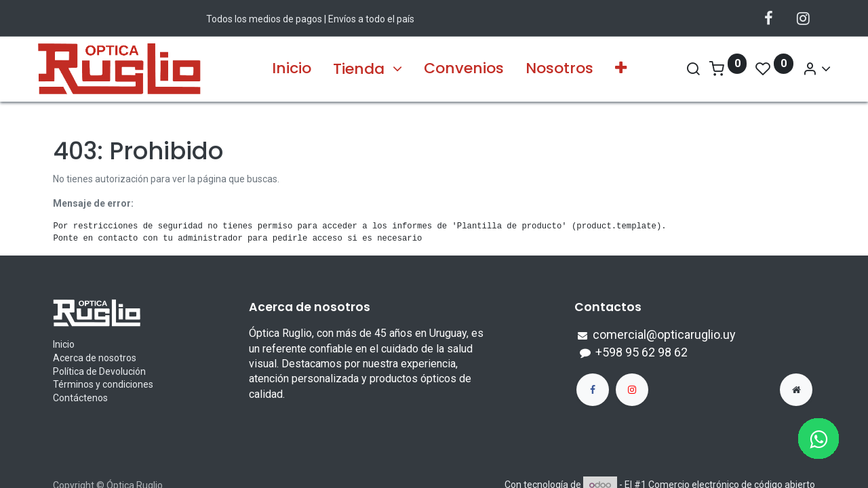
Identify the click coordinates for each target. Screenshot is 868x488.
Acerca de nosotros (95, 358)
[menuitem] (292, 69)
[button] (621, 69)
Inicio (64, 344)
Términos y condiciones (103, 384)
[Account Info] (801, 69)
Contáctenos (80, 398)
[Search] (677, 69)
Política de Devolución (99, 371)
